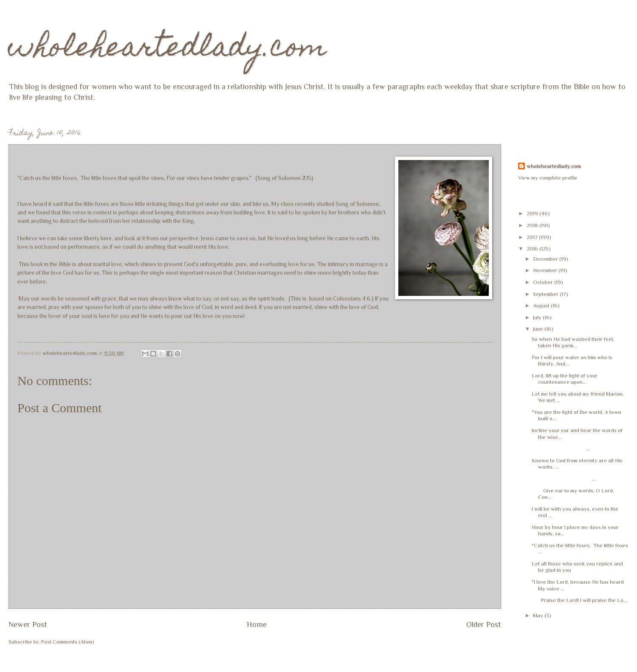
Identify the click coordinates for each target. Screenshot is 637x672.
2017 (533, 237)
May (539, 615)
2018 (533, 225)
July (538, 317)
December (546, 259)
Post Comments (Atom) (68, 642)
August (542, 305)
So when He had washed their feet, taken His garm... (573, 342)
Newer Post (28, 624)
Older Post (484, 624)
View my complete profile (548, 178)
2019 (533, 213)
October (544, 282)
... (561, 448)
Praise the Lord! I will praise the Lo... (579, 600)
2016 (533, 249)
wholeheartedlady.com (168, 49)
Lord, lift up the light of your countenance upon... (565, 379)
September (546, 294)
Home (257, 624)
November (546, 270)
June (539, 329)
